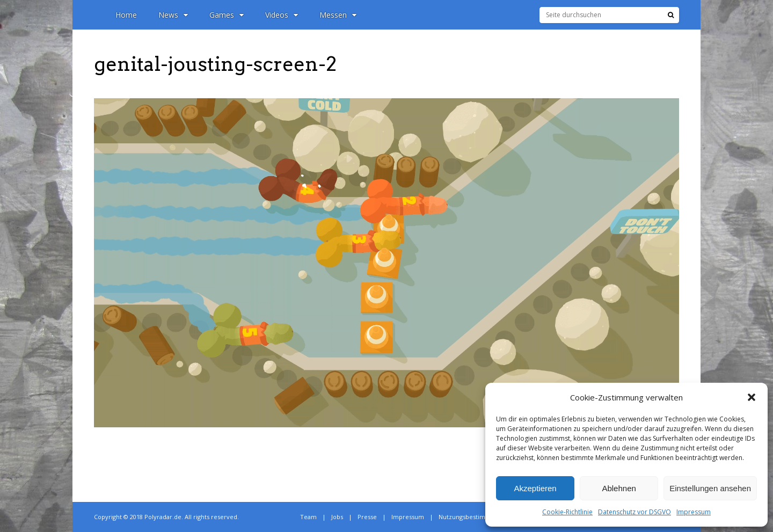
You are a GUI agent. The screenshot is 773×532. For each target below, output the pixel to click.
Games (227, 15)
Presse (367, 517)
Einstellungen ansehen (710, 488)
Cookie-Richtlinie (567, 512)
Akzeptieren (535, 488)
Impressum (694, 512)
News (173, 15)
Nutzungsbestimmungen (474, 517)
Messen (338, 15)
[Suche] (671, 15)
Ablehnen (619, 488)
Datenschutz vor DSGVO (635, 512)
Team (308, 517)
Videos (282, 15)
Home (126, 15)
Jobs (337, 517)
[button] (752, 397)
